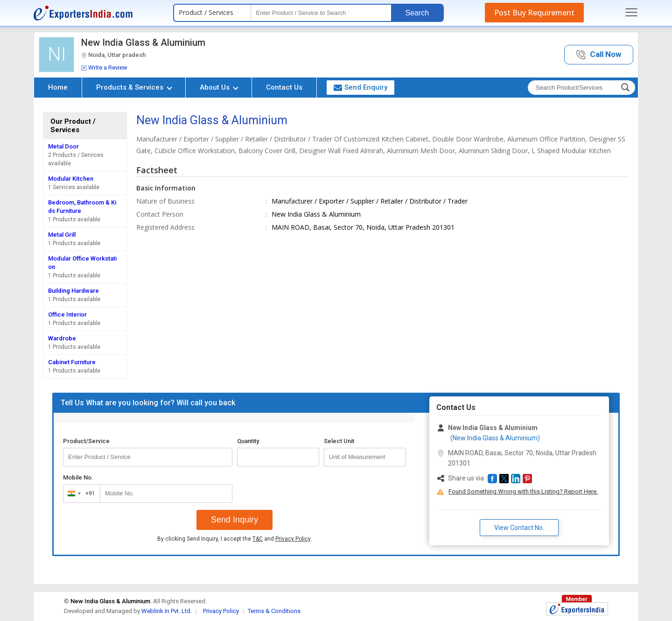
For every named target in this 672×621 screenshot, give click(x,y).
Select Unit (339, 441)
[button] (599, 55)
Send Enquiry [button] (360, 87)
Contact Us (284, 87)
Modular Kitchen (71, 179)
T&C (258, 539)
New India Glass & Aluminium (143, 42)
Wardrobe (62, 338)
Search (417, 13)
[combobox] (80, 494)
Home (58, 87)
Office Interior (67, 314)
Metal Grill (62, 235)
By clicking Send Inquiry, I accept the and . (234, 539)
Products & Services (134, 87)
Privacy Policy (293, 539)
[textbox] (321, 13)
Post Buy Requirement (534, 13)
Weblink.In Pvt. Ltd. (167, 611)
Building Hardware (73, 291)
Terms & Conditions (274, 611)
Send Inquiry (234, 520)
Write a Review (104, 67)
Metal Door (63, 146)
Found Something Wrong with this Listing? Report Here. (523, 491)
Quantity (248, 441)
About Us (219, 87)
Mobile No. (78, 477)
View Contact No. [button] (519, 528)
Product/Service (86, 441)
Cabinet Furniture (72, 362)
